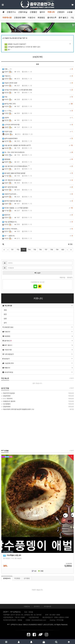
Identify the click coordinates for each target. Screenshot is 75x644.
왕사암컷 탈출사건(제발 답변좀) (37, 173)
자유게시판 (7, 18)
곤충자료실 (23, 12)
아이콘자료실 (8, 372)
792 (18, 250)
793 (24, 250)
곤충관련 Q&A (20, 18)
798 (52, 250)
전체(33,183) (38, 57)
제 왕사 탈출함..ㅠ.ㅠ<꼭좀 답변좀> (37, 208)
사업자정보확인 (34, 617)
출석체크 (52, 18)
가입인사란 (7, 350)
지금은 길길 (37, 131)
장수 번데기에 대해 (37, 187)
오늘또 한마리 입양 (37, 83)
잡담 (5, 310)
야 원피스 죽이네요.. (37, 229)
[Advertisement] (37, 430)
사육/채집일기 (8, 354)
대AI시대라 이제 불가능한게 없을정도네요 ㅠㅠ (37, 409)
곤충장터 (61, 12)
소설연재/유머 (8, 363)
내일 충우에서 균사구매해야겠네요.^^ (37, 166)
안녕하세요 (37, 396)
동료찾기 (6, 359)
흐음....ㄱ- (37, 69)
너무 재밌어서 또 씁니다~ (37, 180)
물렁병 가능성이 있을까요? (37, 44)
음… (8, 50)
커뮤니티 (51, 12)
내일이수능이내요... (37, 194)
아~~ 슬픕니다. (37, 236)
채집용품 (37, 159)
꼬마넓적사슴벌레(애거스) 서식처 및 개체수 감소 (22, 47)
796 (40, 250)
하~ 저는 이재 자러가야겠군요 (37, 152)
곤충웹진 (33, 12)
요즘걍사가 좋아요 (37, 401)
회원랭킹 (41, 18)
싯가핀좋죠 (37, 404)
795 (35, 250)
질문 (5, 314)
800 (63, 250)
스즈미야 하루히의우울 (37, 125)
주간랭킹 (17, 578)
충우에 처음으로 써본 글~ (37, 201)
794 (29, 250)
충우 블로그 (63, 18)
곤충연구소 (11, 12)
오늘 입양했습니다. (37, 222)
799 (57, 250)
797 (46, 250)
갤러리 (42, 12)
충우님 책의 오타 (37, 104)
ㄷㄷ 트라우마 (37, 399)
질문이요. (37, 215)
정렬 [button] (70, 244)
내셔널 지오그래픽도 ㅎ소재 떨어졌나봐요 (37, 90)
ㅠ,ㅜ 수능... (37, 111)
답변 (5, 318)
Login (38, 273)
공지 (5, 323)
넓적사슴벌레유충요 (37, 138)
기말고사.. (37, 76)
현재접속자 (7, 578)
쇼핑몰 (70, 12)
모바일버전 (47, 606)
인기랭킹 (27, 578)
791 (12, 250)
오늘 (37, 97)
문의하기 (37, 606)
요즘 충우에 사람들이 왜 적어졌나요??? (37, 145)
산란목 (37, 118)
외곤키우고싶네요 (37, 393)
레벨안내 (6, 368)
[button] (3, 244)
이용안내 (32, 18)
